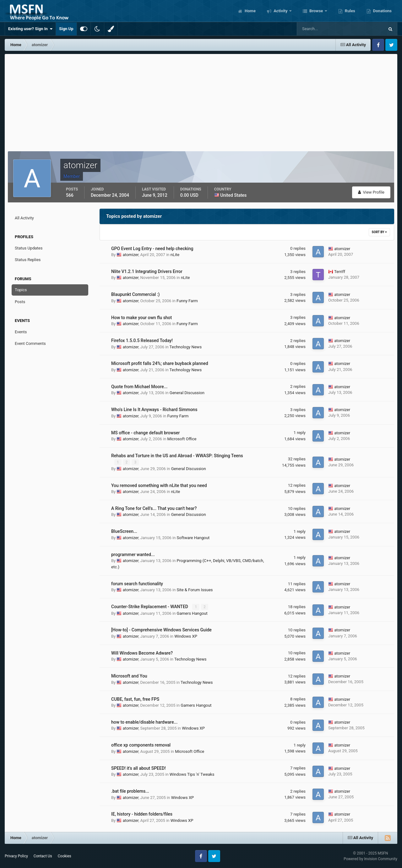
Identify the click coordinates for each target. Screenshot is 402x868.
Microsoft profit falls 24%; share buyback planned (160, 363)
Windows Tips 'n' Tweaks (192, 774)
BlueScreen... (124, 531)
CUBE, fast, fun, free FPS (135, 699)
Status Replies (28, 260)
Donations (382, 11)
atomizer (131, 255)
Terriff (340, 272)
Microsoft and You (129, 676)
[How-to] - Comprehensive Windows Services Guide (161, 630)
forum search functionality (137, 584)
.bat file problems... (130, 791)
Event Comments (30, 343)
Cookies (65, 856)
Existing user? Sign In (30, 29)
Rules (350, 11)
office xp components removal (141, 745)
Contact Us (43, 856)
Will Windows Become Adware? (142, 653)
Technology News (186, 347)
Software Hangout (193, 538)
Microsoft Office (182, 439)
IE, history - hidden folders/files (142, 814)
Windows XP (186, 636)
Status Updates (29, 248)
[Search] (321, 29)
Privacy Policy (16, 856)
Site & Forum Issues (195, 590)
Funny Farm (187, 301)
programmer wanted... (133, 554)
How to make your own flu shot (141, 318)
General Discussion (187, 393)
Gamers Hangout (192, 613)
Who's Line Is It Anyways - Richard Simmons (154, 410)
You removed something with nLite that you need (159, 485)
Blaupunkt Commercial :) (135, 294)
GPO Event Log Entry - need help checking (152, 249)
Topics (21, 290)
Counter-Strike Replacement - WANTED (150, 607)
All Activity (24, 218)
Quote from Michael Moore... (139, 387)
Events (21, 332)
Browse (316, 11)
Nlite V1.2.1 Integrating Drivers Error (147, 271)
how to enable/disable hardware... (144, 722)
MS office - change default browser (146, 433)
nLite (175, 255)
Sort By (379, 232)
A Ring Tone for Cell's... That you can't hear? (154, 508)
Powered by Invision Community (370, 859)
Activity (281, 11)
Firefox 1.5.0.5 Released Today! (142, 340)
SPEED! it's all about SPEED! (139, 768)
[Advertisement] (201, 101)
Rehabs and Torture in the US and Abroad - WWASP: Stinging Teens (177, 456)
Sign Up (66, 29)
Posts (20, 302)
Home (250, 11)
